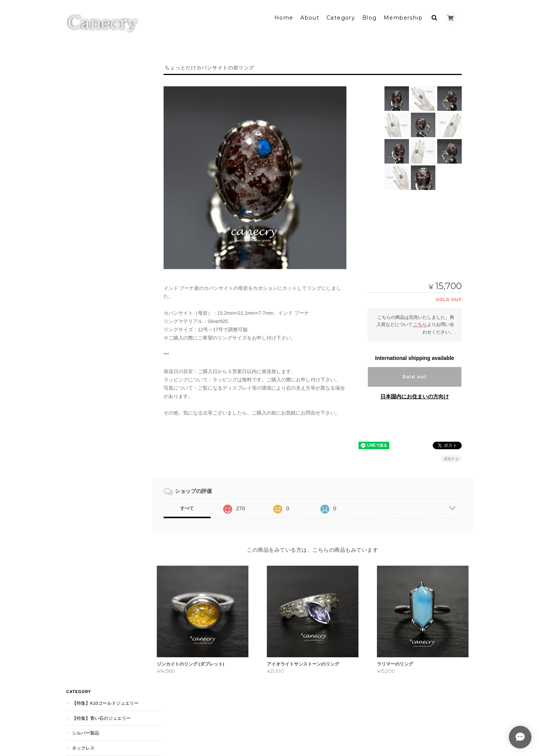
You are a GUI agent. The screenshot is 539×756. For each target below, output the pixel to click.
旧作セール (83, 201)
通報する (451, 459)
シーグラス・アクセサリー (99, 171)
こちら (420, 324)
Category (341, 18)
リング (78, 126)
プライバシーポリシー (361, 725)
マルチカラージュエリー (96, 215)
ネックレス (83, 111)
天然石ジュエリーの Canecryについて (104, 253)
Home (284, 18)
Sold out (415, 377)
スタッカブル (85, 186)
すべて (191, 508)
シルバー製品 (85, 96)
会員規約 (465, 725)
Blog (370, 18)
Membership (403, 18)
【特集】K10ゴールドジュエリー (105, 67)
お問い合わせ (86, 286)
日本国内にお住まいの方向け (415, 396)
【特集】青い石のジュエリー (101, 81)
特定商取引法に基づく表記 (100, 272)
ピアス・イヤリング (92, 156)
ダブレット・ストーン (94, 141)
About (310, 18)
